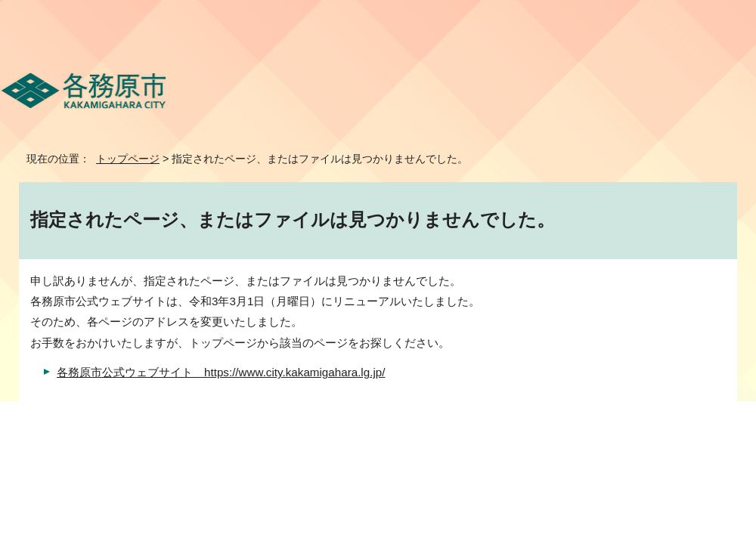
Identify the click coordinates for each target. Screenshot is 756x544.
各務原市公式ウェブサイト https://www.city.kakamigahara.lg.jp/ (221, 372)
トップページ (128, 159)
